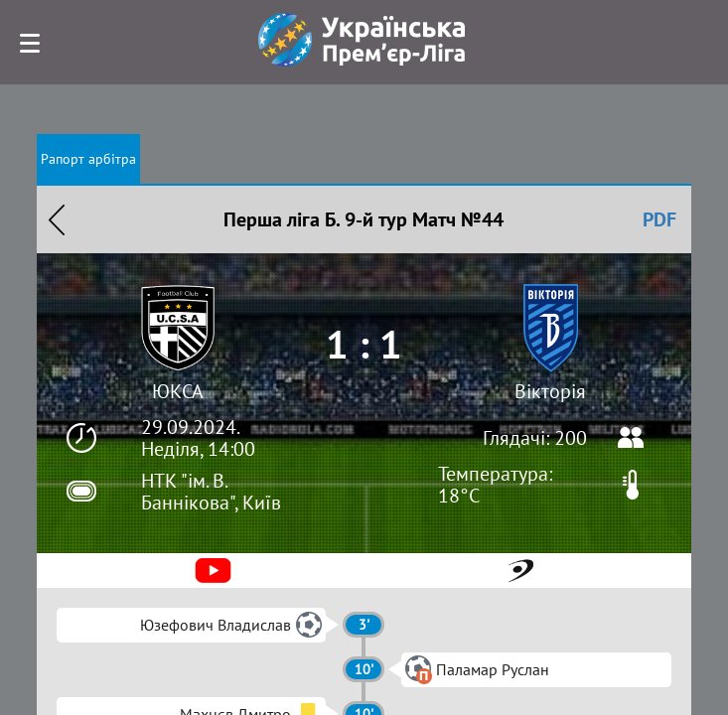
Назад (57, 219)
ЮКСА (178, 391)
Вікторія (550, 391)
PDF (659, 219)
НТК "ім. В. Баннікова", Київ (211, 492)
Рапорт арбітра (88, 159)
